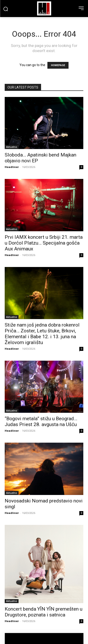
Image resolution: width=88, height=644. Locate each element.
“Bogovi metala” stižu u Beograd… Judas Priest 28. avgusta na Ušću (41, 422)
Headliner (12, 167)
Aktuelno (12, 147)
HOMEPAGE (58, 65)
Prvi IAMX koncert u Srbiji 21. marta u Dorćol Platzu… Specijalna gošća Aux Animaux (44, 243)
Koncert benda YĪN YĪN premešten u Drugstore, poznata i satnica (44, 612)
